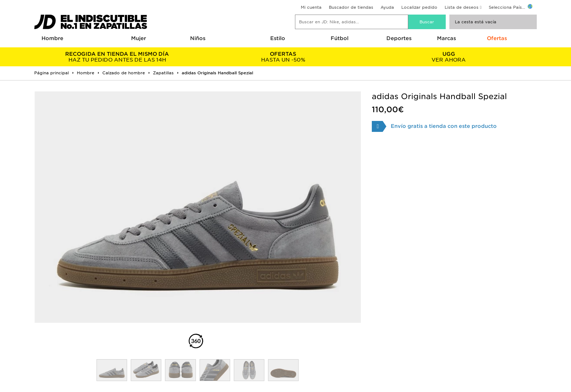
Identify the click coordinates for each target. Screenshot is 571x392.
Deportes (399, 38)
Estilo (278, 38)
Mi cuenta (311, 7)
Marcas (446, 38)
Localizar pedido (419, 7)
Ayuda (387, 7)
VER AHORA (449, 57)
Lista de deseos (462, 7)
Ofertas (497, 38)
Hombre (52, 38)
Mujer (139, 38)
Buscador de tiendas (351, 7)
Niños (198, 38)
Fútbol (340, 38)
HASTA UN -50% (283, 57)
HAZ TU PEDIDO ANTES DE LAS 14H (117, 57)
